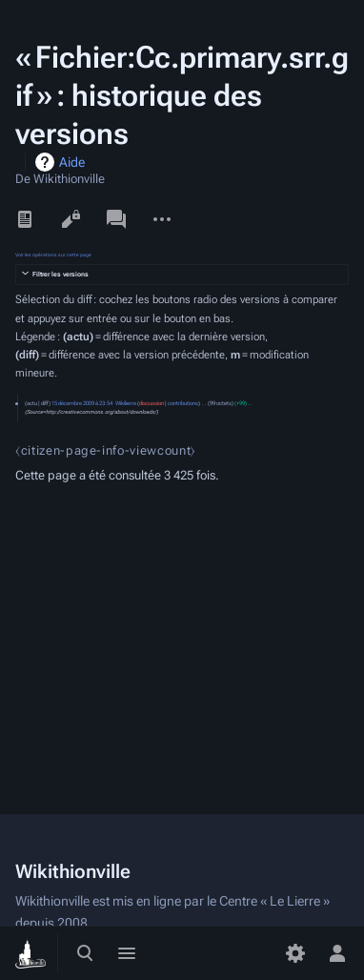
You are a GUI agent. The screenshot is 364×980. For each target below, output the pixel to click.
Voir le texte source (71, 219)
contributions (183, 403)
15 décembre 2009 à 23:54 (82, 403)
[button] (182, 275)
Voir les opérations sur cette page (53, 255)
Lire (25, 219)
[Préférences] (295, 953)
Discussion (116, 219)
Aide (72, 162)
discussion (152, 403)
